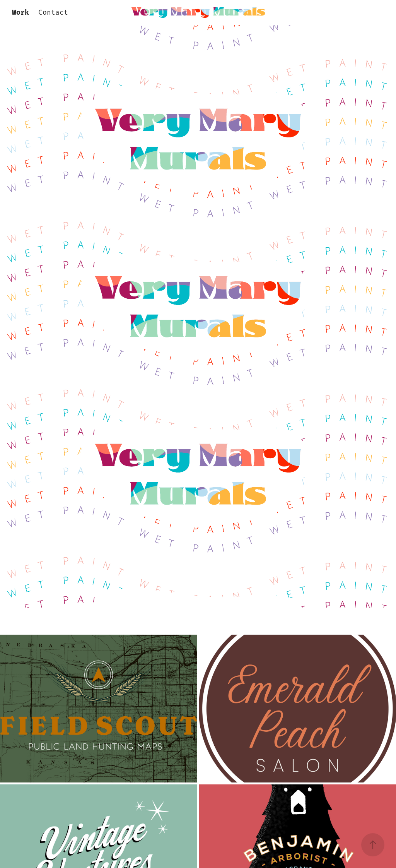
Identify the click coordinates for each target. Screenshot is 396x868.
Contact (53, 13)
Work (20, 13)
